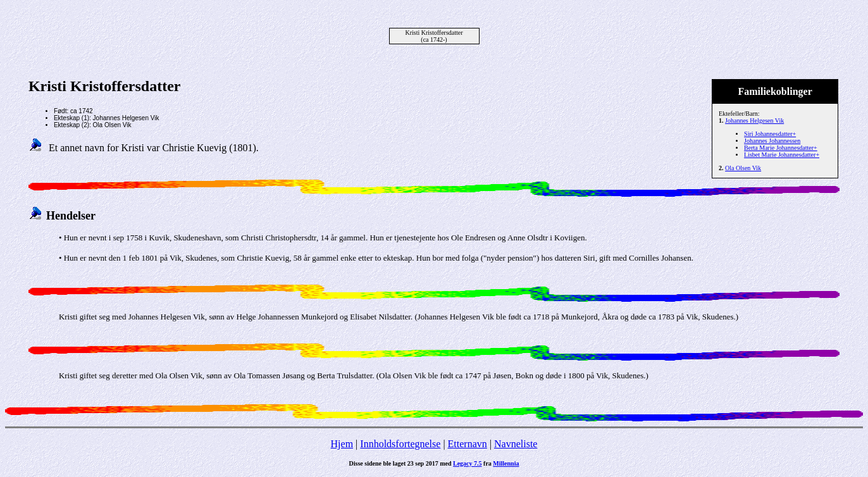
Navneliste (516, 444)
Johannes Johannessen (772, 141)
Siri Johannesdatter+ (770, 134)
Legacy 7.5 (468, 463)
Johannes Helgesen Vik (754, 121)
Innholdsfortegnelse (400, 444)
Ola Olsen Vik (743, 168)
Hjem (342, 444)
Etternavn (468, 444)
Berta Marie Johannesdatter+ (781, 148)
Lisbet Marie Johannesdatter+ (782, 155)
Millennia (506, 463)
